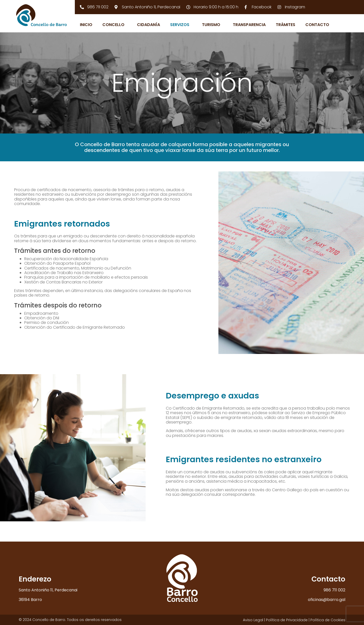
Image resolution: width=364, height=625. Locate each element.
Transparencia (249, 25)
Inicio (86, 25)
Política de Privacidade (287, 620)
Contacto (317, 25)
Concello (113, 25)
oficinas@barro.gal (327, 600)
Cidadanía (149, 25)
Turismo (211, 25)
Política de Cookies (328, 620)
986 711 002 (334, 590)
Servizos (180, 25)
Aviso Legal (253, 620)
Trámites (286, 25)
